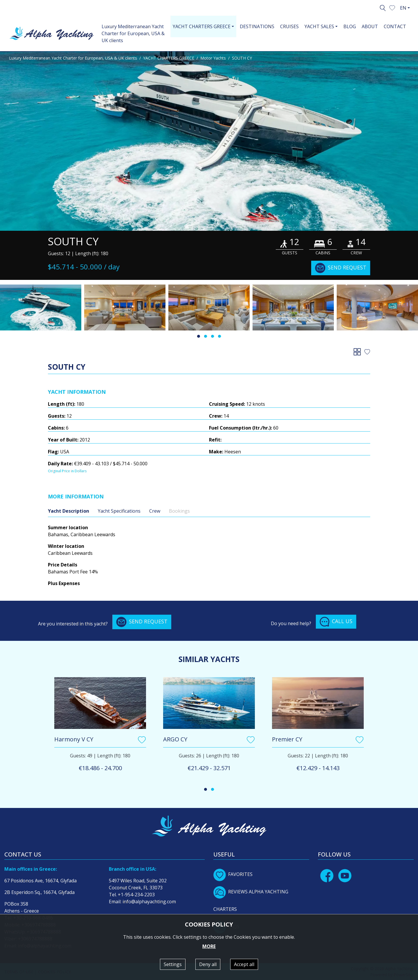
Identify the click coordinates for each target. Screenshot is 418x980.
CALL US (336, 622)
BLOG (350, 26)
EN (403, 8)
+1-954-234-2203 (136, 895)
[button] (392, 7)
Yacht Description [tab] (69, 511)
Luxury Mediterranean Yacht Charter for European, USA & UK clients (133, 33)
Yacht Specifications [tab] (119, 511)
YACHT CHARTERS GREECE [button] (202, 26)
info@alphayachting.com (149, 902)
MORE (209, 946)
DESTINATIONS (257, 26)
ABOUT (370, 26)
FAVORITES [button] (233, 874)
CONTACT (395, 26)
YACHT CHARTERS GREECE (169, 58)
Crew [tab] (155, 511)
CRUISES (289, 26)
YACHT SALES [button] (319, 26)
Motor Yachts (213, 58)
